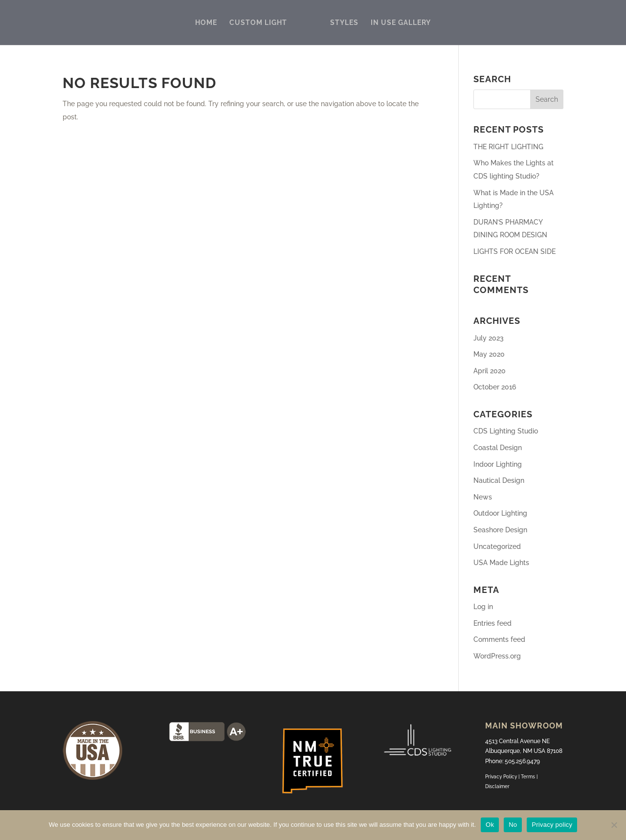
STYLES (344, 23)
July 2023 (489, 338)
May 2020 (489, 354)
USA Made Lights (501, 563)
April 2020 (490, 371)
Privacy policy (552, 825)
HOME (206, 23)
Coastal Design (498, 448)
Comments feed (499, 639)
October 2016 (495, 387)
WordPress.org (497, 656)
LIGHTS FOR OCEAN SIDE (514, 251)
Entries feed (492, 623)
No (513, 825)
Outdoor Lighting (500, 513)
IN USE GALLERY (401, 23)
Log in (483, 607)
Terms (529, 777)
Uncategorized (497, 546)
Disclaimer (497, 786)
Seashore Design (500, 530)
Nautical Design (499, 480)
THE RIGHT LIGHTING (508, 147)
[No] (614, 825)
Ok (490, 825)
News (483, 497)
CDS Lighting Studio (506, 431)
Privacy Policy (501, 777)
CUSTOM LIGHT (258, 23)
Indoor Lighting (498, 464)
